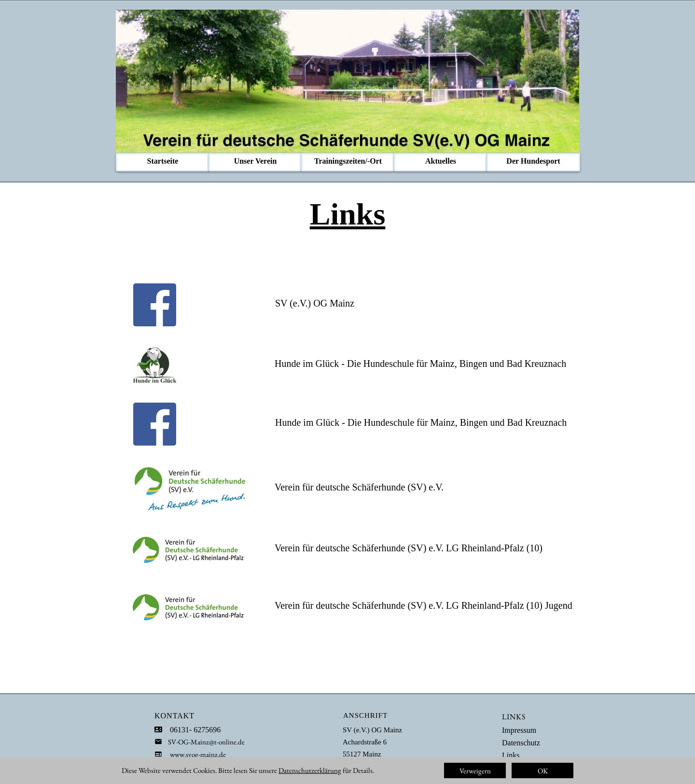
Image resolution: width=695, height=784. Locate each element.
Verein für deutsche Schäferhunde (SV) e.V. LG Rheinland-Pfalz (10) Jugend (424, 605)
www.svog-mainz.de (198, 754)
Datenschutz (521, 743)
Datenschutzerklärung (310, 770)
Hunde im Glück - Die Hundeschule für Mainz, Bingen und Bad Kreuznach (420, 364)
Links (511, 755)
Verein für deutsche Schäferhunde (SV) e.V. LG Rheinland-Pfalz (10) (409, 548)
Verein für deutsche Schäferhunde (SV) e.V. (359, 487)
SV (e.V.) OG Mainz (315, 303)
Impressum (519, 730)
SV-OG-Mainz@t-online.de (203, 742)
